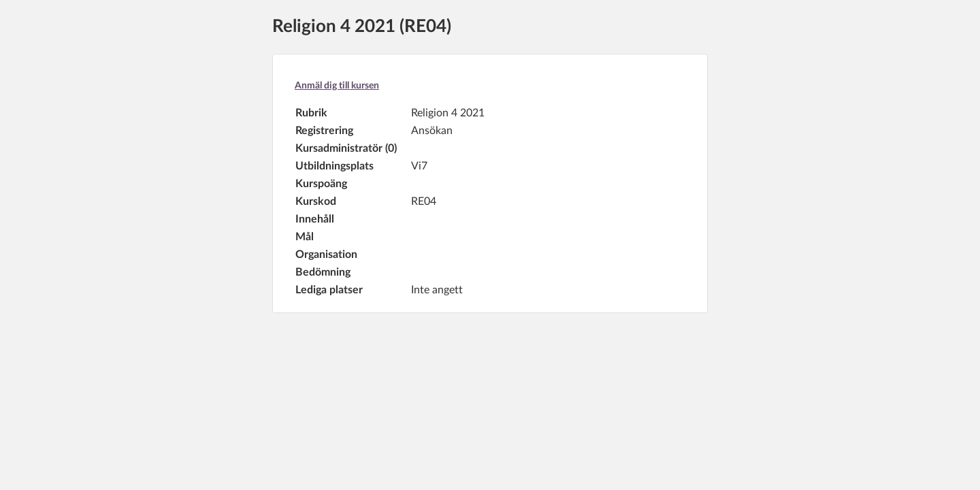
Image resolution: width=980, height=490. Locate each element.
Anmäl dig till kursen (337, 86)
